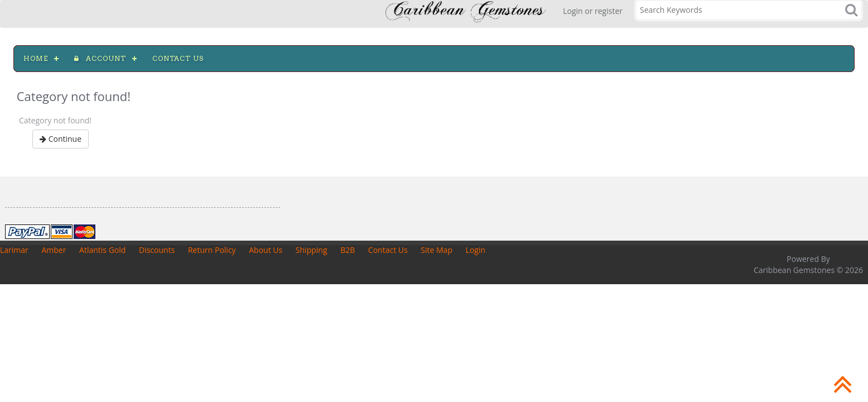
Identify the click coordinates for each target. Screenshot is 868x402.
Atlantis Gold (102, 250)
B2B (348, 250)
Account (100, 58)
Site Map (437, 250)
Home (36, 58)
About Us (266, 250)
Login (476, 250)
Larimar (14, 250)
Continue (61, 139)
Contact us (178, 58)
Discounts (157, 250)
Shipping (312, 250)
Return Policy (212, 250)
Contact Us (388, 250)
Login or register (593, 11)
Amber (54, 250)
